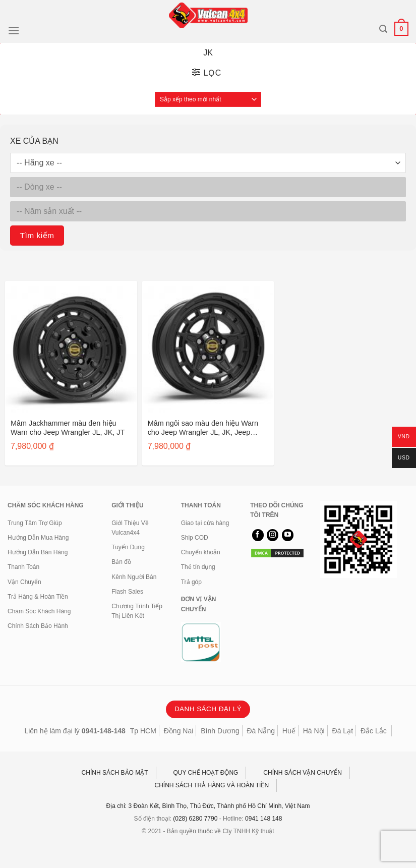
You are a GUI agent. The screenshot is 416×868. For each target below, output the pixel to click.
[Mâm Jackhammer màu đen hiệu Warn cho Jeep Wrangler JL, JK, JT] (71, 347)
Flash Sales (127, 592)
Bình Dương (220, 731)
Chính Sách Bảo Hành (38, 626)
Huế (289, 731)
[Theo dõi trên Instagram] (273, 535)
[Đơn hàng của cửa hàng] (208, 99)
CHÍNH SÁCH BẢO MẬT (115, 773)
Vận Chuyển (24, 582)
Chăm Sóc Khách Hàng (39, 611)
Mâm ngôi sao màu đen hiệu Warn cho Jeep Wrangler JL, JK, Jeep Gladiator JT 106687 (203, 428)
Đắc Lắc (374, 731)
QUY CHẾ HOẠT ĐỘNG (206, 773)
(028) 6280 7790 (195, 819)
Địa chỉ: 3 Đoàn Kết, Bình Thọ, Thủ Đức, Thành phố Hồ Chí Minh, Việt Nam (208, 806)
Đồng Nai (179, 731)
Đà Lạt (343, 731)
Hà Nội (314, 731)
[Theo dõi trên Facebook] (258, 535)
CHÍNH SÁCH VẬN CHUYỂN (303, 773)
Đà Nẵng (261, 731)
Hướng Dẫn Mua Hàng (38, 538)
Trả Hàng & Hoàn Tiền (38, 597)
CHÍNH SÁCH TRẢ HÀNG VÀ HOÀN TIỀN (212, 785)
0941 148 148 (263, 819)
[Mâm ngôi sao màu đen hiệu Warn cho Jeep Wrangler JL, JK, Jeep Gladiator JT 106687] (208, 347)
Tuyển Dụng (128, 547)
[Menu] (14, 31)
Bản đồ (121, 562)
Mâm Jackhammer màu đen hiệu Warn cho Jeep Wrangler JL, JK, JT (68, 428)
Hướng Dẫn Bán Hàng (38, 552)
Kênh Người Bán (134, 577)
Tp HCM (143, 731)
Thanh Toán (23, 567)
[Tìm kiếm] (383, 29)
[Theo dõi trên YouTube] (288, 535)
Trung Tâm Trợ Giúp (35, 523)
